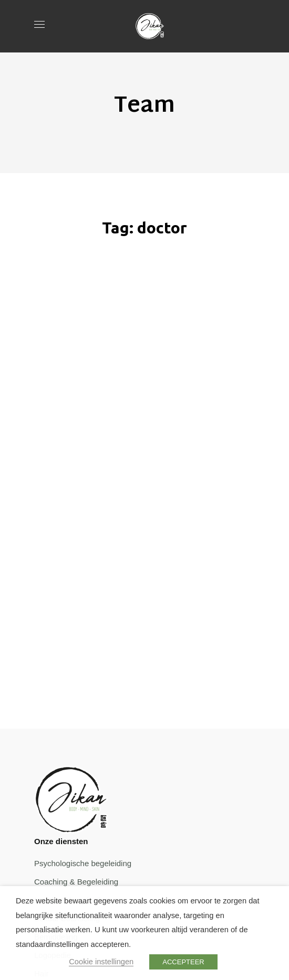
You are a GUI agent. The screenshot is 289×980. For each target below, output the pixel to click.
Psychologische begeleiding (83, 863)
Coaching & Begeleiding (76, 882)
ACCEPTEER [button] (183, 962)
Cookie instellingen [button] (101, 962)
